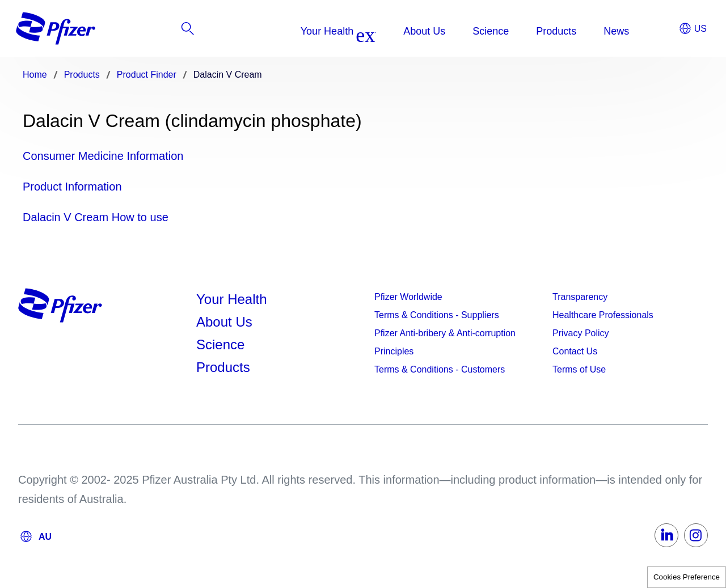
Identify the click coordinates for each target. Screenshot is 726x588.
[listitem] (638, 31)
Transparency (580, 297)
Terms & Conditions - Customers (440, 369)
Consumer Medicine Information (103, 156)
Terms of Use (579, 369)
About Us (224, 322)
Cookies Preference (687, 577)
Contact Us (575, 351)
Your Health (232, 299)
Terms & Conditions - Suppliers (437, 315)
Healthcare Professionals (603, 315)
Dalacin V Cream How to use (96, 217)
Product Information (72, 187)
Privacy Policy (581, 333)
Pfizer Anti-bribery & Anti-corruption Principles (445, 342)
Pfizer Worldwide (408, 297)
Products (223, 367)
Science (220, 344)
